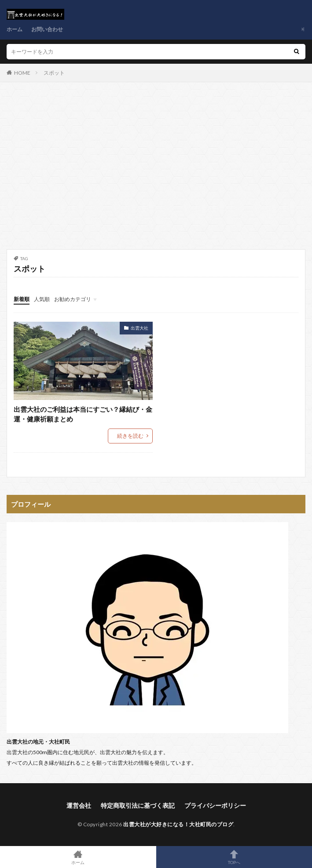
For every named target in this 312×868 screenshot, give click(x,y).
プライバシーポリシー (215, 805)
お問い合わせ (47, 29)
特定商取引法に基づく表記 (138, 805)
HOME (22, 73)
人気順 (42, 299)
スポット (54, 73)
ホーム (15, 29)
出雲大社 (139, 328)
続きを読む (130, 436)
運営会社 (79, 805)
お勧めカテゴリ (73, 299)
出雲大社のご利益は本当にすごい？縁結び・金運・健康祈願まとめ (83, 414)
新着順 (22, 299)
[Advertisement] (156, 170)
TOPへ (234, 857)
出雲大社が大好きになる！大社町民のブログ (178, 824)
